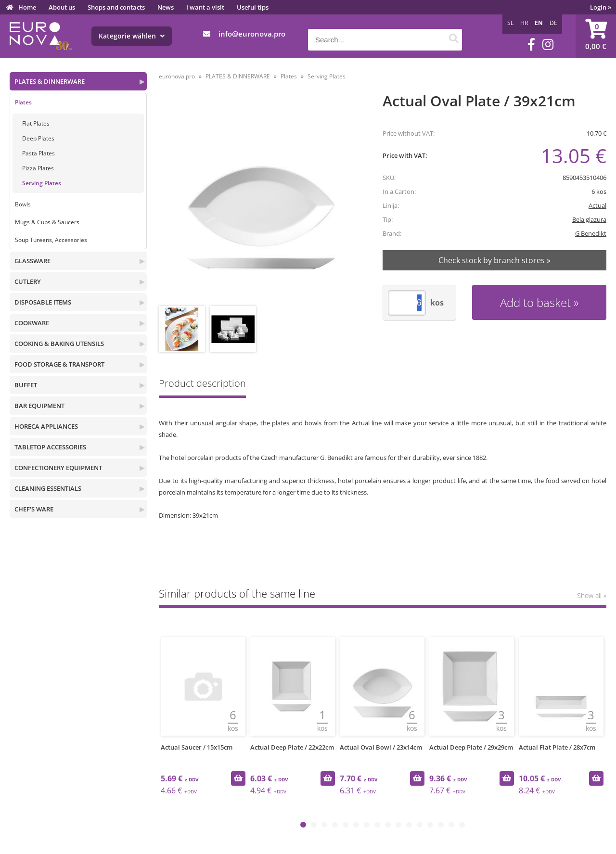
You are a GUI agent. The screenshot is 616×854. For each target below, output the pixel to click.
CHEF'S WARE (34, 509)
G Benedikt (591, 233)
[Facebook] (531, 45)
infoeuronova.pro (252, 34)
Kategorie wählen (132, 36)
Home (27, 7)
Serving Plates (42, 183)
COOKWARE (32, 323)
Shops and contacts (116, 7)
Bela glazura (589, 219)
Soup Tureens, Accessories (51, 240)
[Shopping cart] (596, 36)
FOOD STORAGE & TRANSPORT (59, 364)
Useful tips (253, 7)
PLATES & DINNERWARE (50, 81)
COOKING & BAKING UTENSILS (59, 344)
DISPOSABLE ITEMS (43, 302)
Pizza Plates (38, 168)
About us (62, 7)
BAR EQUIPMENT (39, 406)
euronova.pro (177, 76)
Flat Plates (36, 123)
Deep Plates (38, 138)
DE (553, 23)
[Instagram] (548, 45)
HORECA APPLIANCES (46, 426)
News (166, 7)
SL (510, 23)
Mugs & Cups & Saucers (47, 222)
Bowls (23, 204)
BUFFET (26, 385)
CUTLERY (28, 281)
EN (539, 23)
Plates (23, 102)
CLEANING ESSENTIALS (48, 488)
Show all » (592, 595)
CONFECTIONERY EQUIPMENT (58, 468)
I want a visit (205, 7)
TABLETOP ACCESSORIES (50, 447)
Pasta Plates (38, 153)
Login (601, 7)
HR (524, 23)
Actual (597, 205)
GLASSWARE (32, 261)
